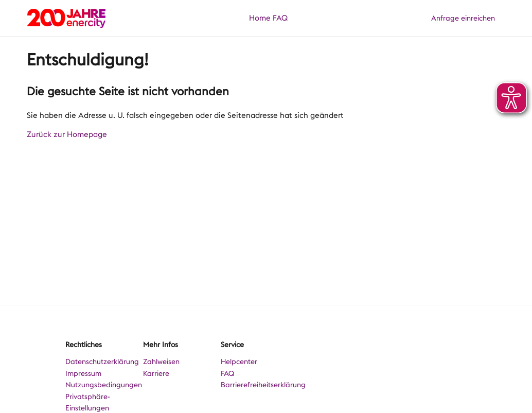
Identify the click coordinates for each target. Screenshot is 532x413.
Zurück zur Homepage (67, 134)
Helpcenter (239, 362)
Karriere (156, 373)
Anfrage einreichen (463, 18)
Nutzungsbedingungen (104, 385)
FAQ (280, 18)
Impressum (83, 373)
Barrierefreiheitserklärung (263, 385)
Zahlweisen (161, 362)
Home (260, 18)
